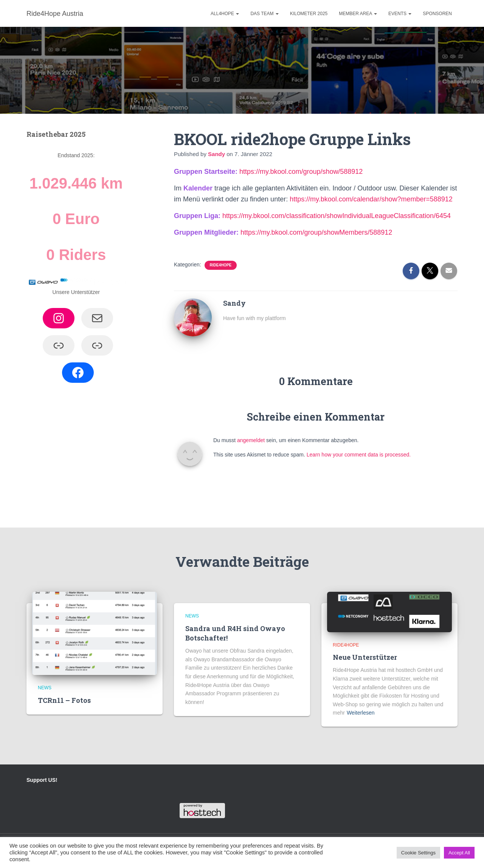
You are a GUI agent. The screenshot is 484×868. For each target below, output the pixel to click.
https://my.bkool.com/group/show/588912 (301, 172)
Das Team (264, 14)
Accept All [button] (459, 853)
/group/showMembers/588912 (347, 232)
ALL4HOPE (225, 14)
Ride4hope (221, 265)
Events (400, 14)
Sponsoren (437, 14)
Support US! (42, 780)
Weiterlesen (361, 713)
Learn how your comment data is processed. (359, 455)
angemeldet (251, 440)
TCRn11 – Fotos (64, 700)
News (45, 688)
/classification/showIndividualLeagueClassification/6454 (368, 216)
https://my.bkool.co (318, 199)
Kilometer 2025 (309, 14)
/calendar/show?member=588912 (402, 199)
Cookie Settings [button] (418, 853)
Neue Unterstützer (365, 657)
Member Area (358, 14)
